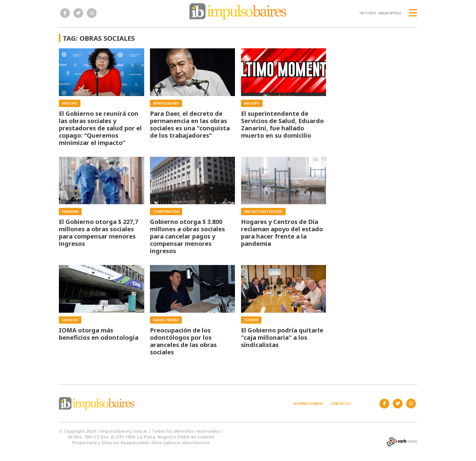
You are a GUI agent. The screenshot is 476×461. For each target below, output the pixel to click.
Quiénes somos (308, 403)
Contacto (340, 403)
